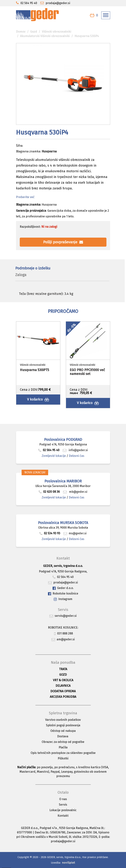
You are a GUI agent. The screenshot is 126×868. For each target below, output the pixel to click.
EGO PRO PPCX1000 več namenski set (87, 372)
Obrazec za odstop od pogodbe (63, 742)
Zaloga (21, 275)
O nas (63, 799)
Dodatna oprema (63, 691)
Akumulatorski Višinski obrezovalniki (45, 36)
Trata (63, 669)
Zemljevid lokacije (54, 456)
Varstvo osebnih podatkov (63, 720)
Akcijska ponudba (63, 697)
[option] (38, 363)
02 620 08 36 (49, 492)
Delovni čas (77, 456)
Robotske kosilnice (63, 594)
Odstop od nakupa (63, 731)
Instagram (63, 599)
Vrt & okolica (63, 680)
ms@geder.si (75, 533)
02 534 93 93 (50, 533)
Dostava (63, 736)
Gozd (34, 32)
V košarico (38, 399)
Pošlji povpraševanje (63, 242)
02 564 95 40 (49, 450)
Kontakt (63, 816)
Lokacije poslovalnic (63, 810)
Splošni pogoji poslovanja (63, 725)
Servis (63, 805)
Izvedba (56, 863)
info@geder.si (75, 450)
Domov (21, 32)
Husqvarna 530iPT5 (34, 370)
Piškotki (63, 758)
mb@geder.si (75, 492)
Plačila (63, 747)
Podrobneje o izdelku (33, 268)
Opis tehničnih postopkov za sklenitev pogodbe (63, 753)
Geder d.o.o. (63, 588)
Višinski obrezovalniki (57, 32)
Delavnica (63, 686)
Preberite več (25, 197)
